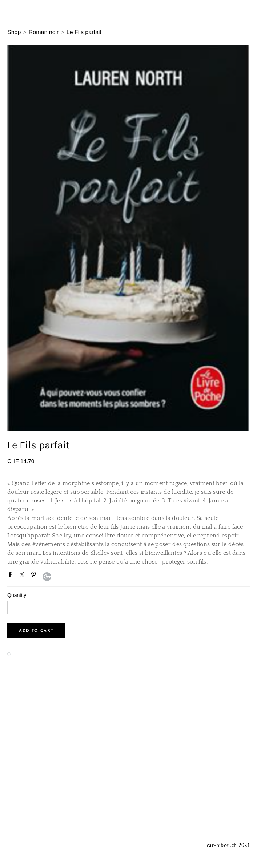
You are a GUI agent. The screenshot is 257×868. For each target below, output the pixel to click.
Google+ (47, 577)
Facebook (12, 576)
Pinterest (35, 576)
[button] (36, 631)
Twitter (23, 576)
